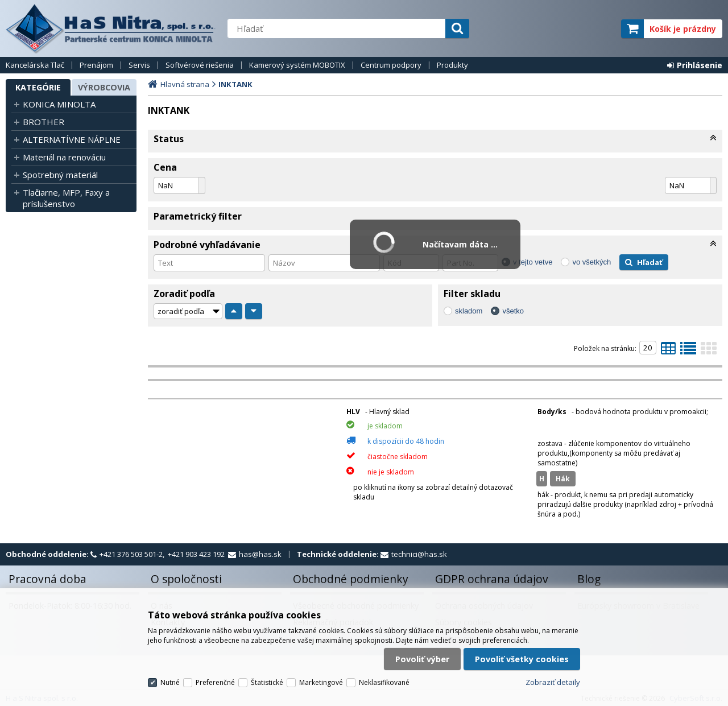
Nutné (170, 682)
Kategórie (38, 87)
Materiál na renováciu (64, 157)
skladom (469, 311)
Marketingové (321, 682)
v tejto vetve (533, 262)
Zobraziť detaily (553, 682)
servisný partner (556, 29)
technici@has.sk (419, 554)
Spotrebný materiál (60, 175)
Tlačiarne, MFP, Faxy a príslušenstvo (66, 198)
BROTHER (44, 122)
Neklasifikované (384, 682)
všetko (513, 311)
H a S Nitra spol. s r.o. (111, 28)
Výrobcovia (104, 87)
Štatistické (267, 682)
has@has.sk (260, 554)
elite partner (597, 29)
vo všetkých (591, 262)
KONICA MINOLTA (59, 104)
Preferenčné (215, 682)
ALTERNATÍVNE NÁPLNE (72, 139)
